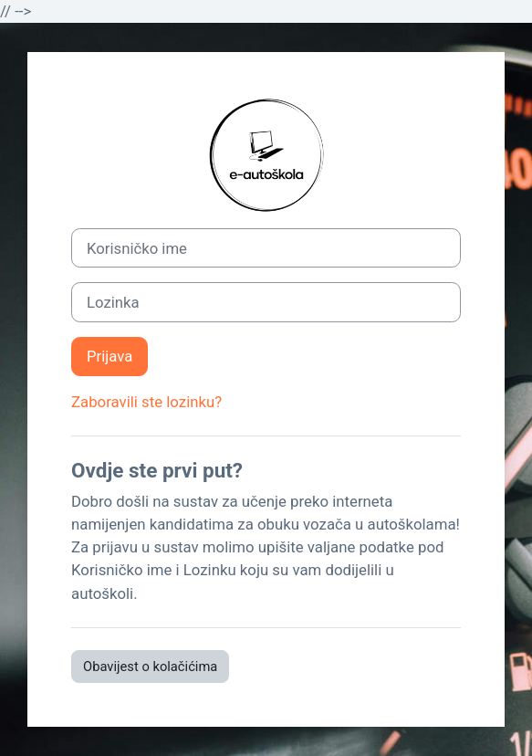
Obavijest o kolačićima (150, 667)
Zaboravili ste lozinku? (146, 402)
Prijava (110, 356)
